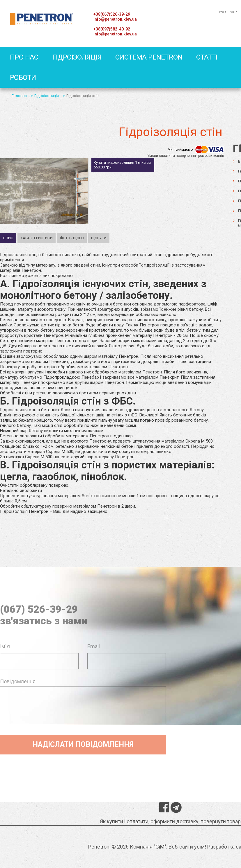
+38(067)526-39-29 (112, 14)
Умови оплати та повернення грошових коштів (186, 156)
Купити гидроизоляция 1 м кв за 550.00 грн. (122, 165)
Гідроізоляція (77, 57)
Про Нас (24, 57)
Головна (19, 96)
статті (207, 57)
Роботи (23, 78)
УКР (233, 12)
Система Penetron (149, 57)
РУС (222, 12)
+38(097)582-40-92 (112, 29)
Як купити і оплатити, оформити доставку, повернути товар (170, 821)
